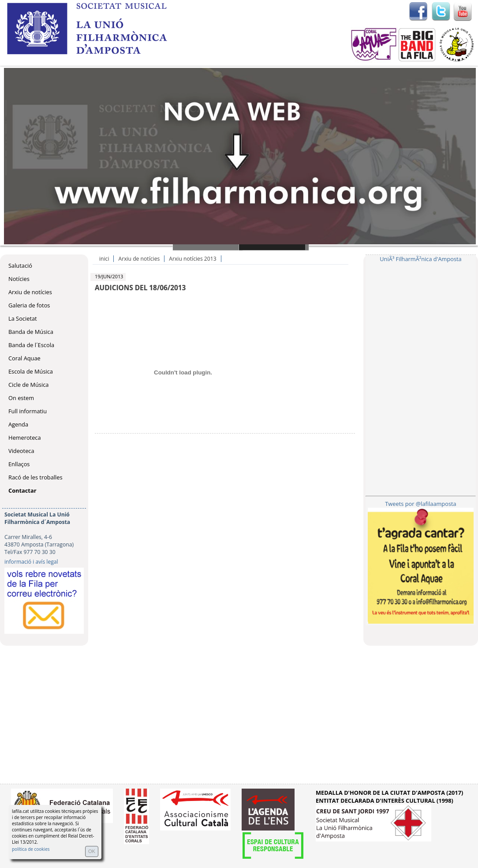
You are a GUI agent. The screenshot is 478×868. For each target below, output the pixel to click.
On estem (21, 398)
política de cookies (31, 849)
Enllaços (19, 464)
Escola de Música (31, 371)
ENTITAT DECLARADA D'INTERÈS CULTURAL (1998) (385, 801)
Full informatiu (28, 411)
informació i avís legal (31, 562)
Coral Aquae (24, 358)
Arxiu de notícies (30, 292)
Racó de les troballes (35, 477)
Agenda (18, 424)
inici (104, 259)
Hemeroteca (25, 438)
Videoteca (21, 451)
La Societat (23, 318)
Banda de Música (31, 332)
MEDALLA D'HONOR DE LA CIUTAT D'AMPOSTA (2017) (389, 793)
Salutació (20, 266)
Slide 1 (208, 247)
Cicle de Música (28, 385)
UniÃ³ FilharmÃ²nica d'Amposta (420, 259)
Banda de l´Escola (31, 345)
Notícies (19, 279)
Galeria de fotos (29, 305)
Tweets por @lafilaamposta (420, 504)
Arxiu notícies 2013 (192, 259)
